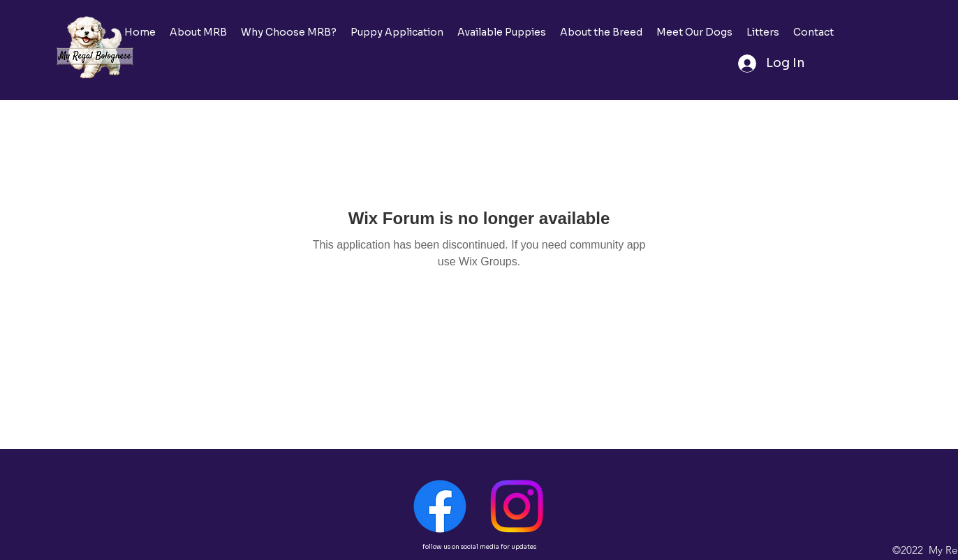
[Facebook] (440, 506)
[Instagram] (517, 506)
